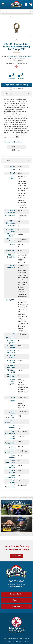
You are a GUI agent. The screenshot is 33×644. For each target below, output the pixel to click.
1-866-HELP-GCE (17, 586)
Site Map (27, 642)
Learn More (17, 556)
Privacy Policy (8, 642)
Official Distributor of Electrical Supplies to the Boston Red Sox (17, 630)
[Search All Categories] (16, 12)
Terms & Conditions (18, 642)
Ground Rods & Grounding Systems (20, 56)
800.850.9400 (17, 581)
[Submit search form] (30, 12)
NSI (16, 40)
